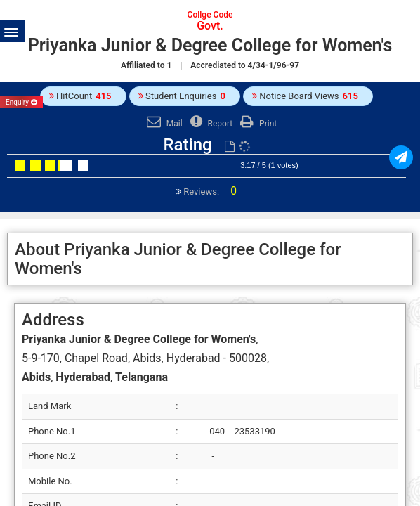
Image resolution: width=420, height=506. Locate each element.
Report (210, 124)
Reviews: (209, 192)
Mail (163, 124)
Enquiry (21, 102)
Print (257, 124)
